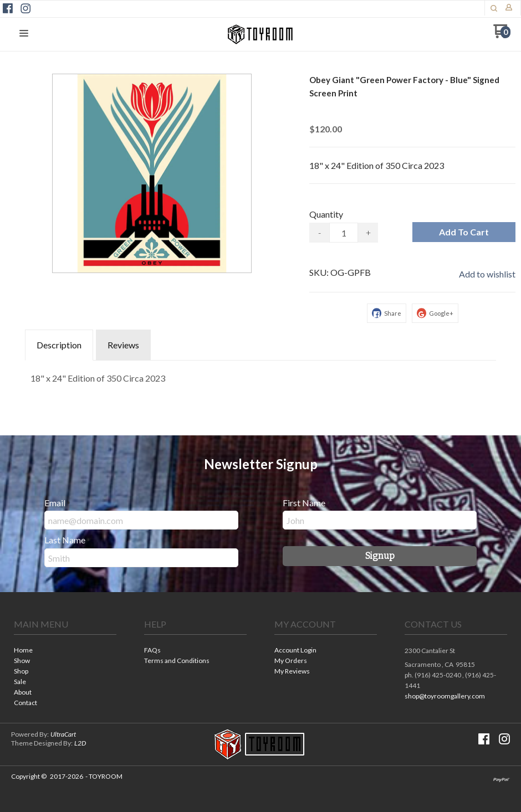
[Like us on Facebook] (8, 8)
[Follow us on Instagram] (25, 8)
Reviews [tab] (123, 345)
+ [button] (368, 232)
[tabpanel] (260, 376)
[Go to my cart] (502, 35)
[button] (494, 8)
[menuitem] (65, 651)
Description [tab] (59, 345)
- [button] (320, 232)
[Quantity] (344, 233)
